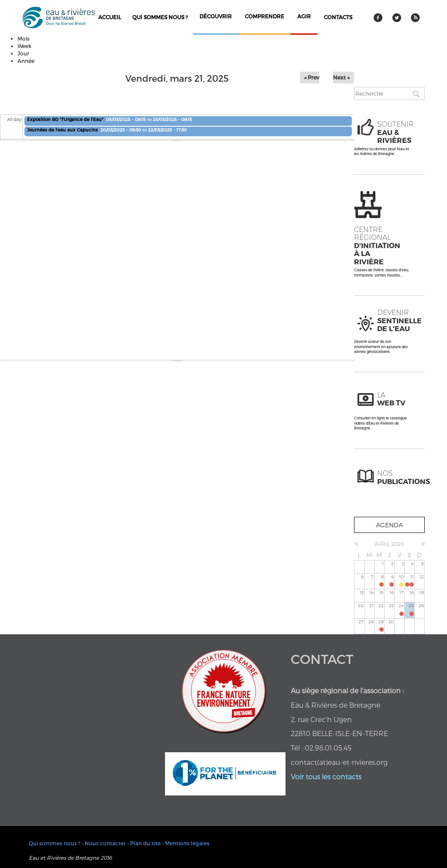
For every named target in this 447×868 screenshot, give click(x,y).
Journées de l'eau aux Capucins (63, 130)
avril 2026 (389, 544)
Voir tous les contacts (326, 776)
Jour (23, 53)
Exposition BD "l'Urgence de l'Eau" (65, 119)
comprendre (265, 16)
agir (304, 16)
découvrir (216, 16)
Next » (341, 77)
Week (24, 46)
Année (26, 61)
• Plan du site (144, 843)
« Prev (312, 77)
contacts (338, 17)
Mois (24, 38)
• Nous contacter (104, 843)
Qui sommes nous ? (160, 17)
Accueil (110, 17)
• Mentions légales (186, 843)
